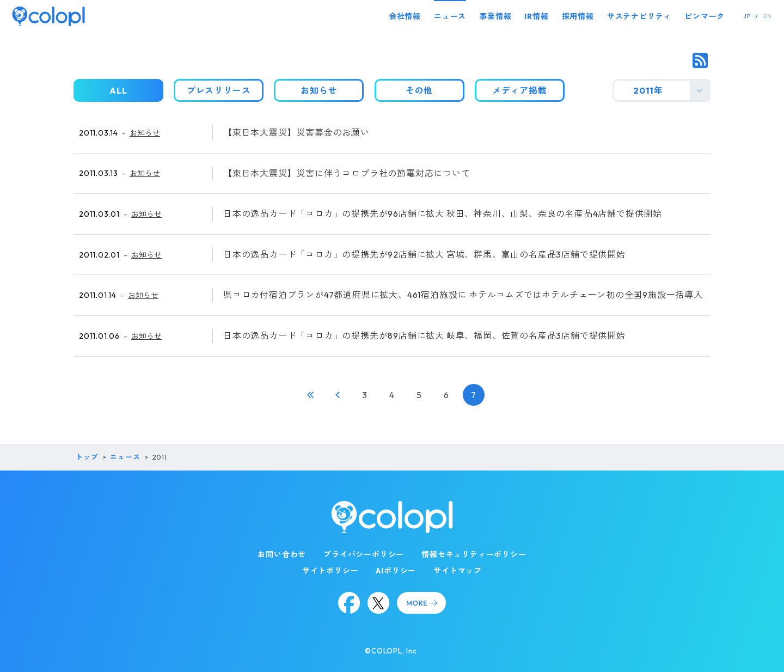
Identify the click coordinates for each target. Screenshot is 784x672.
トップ (87, 457)
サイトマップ (458, 571)
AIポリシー (396, 571)
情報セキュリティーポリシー (474, 554)
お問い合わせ (282, 554)
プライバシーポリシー (364, 554)
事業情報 (495, 16)
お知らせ (145, 133)
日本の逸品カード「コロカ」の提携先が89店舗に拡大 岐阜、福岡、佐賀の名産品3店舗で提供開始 (424, 335)
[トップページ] (48, 16)
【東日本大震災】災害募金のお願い (296, 132)
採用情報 (578, 16)
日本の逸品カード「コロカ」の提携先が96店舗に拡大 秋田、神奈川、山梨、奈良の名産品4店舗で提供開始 (443, 213)
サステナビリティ (639, 16)
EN (768, 16)
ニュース (450, 16)
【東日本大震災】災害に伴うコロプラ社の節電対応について (347, 173)
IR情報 (536, 16)
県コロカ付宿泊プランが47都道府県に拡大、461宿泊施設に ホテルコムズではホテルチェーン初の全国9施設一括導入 (463, 295)
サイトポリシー (330, 571)
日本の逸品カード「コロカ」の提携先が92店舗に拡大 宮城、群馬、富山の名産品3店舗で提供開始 (424, 254)
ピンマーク (705, 16)
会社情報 (405, 16)
